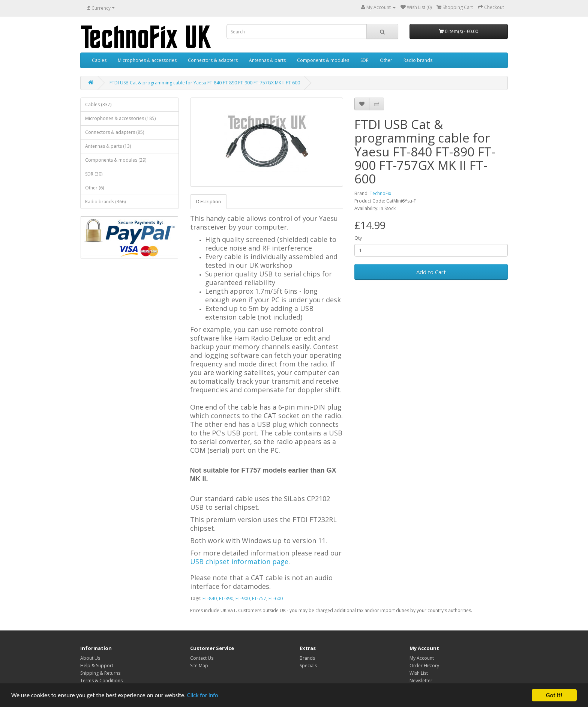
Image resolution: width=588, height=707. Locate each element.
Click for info (210, 696)
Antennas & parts (267, 60)
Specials (308, 666)
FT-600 (276, 598)
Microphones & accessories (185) (120, 118)
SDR (364, 60)
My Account (422, 658)
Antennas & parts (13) (108, 146)
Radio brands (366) (105, 202)
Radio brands (418, 60)
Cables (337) (98, 104)
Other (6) (94, 188)
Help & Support (97, 666)
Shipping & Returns (100, 673)
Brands (307, 658)
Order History (424, 666)
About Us (90, 658)
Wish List (419, 673)
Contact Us (202, 658)
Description (208, 202)
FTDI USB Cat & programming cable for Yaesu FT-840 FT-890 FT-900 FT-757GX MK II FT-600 (205, 83)
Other (386, 60)
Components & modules (323, 60)
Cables (99, 60)
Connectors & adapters (213, 60)
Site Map (199, 666)
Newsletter (421, 681)
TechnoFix (380, 193)
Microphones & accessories (147, 60)
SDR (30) (94, 174)
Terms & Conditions (101, 681)
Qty (358, 238)
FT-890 (226, 598)
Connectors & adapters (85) (115, 132)
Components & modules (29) (116, 160)
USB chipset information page (239, 561)
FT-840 (210, 598)
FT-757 (259, 598)
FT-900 (243, 598)
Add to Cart (431, 272)
